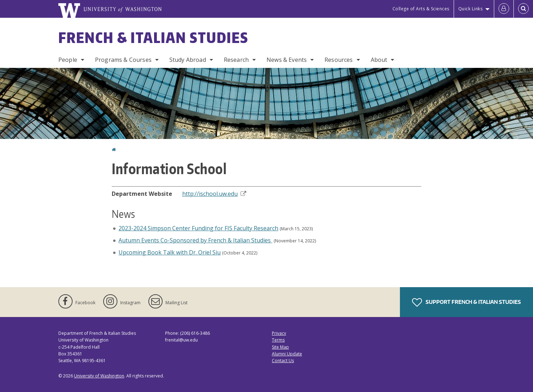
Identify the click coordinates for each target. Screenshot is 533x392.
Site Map (280, 347)
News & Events (287, 60)
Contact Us (283, 361)
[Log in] (504, 9)
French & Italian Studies (153, 38)
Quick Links (471, 9)
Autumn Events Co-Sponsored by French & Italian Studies (195, 240)
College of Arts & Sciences (421, 9)
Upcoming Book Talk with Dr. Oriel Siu (170, 252)
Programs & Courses (123, 60)
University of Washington (99, 376)
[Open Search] (523, 9)
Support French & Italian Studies (466, 302)
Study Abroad (188, 60)
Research (236, 60)
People (68, 60)
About (379, 60)
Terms (278, 340)
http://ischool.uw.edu (214, 194)
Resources (339, 60)
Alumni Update (287, 354)
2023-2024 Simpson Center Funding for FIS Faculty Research (198, 228)
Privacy (279, 333)
